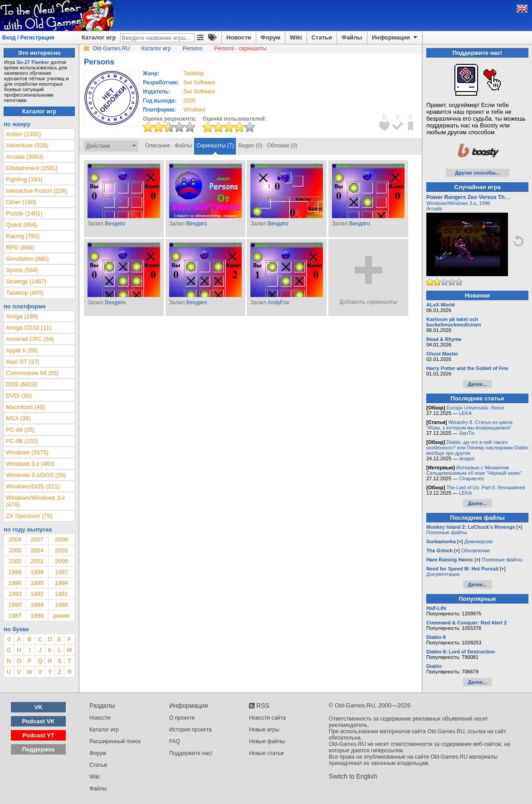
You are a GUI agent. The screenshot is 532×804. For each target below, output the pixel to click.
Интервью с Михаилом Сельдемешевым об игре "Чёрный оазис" (474, 470)
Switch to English (353, 776)
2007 (37, 539)
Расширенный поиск (115, 741)
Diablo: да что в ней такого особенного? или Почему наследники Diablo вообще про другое (477, 448)
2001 (37, 561)
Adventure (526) (27, 145)
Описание (158, 146)
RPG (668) (20, 247)
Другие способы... (477, 173)
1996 (15, 583)
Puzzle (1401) (24, 213)
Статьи (322, 37)
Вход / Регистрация (28, 38)
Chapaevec (472, 478)
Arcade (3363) (24, 157)
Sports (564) (22, 270)
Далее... (477, 384)
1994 (61, 583)
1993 (15, 594)
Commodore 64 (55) (32, 373)
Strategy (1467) (26, 281)
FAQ (175, 741)
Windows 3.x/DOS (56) (36, 475)
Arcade (434, 209)
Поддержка (39, 749)
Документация (443, 574)
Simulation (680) (27, 259)
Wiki (296, 37)
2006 (61, 539)
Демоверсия (478, 541)
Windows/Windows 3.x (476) (35, 501)
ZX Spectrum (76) (29, 516)
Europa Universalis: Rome (475, 408)
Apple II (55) (22, 350)
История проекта (190, 730)
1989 (37, 605)
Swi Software (199, 83)
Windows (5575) (27, 452)
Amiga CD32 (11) (29, 328)
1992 (37, 594)
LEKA (465, 413)
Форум (271, 37)
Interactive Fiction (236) (37, 191)
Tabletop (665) (25, 293)
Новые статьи (266, 753)
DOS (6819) (22, 384)
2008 (15, 539)
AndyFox (278, 302)
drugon (467, 458)
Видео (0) (250, 146)
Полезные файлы (447, 532)
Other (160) (21, 202)
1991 (61, 594)
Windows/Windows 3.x (451, 203)
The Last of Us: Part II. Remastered (486, 487)
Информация (395, 38)
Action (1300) (23, 134)
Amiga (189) (22, 316)
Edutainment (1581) (32, 168)
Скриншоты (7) (215, 146)
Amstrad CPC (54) (30, 339)
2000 (189, 101)
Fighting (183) (24, 179)
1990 (15, 605)
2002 (15, 561)
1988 (61, 605)
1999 (15, 572)
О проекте (182, 718)
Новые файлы (267, 741)
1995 (37, 583)
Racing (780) (23, 236)
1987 (15, 616)
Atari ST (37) (22, 362)
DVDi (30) (19, 396)
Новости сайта (267, 718)
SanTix (467, 433)
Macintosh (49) (25, 407)
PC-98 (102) (22, 441)
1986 (37, 616)
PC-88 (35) (20, 430)
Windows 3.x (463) (30, 464)
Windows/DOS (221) (33, 486)
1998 (37, 572)
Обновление (476, 551)
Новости (239, 37)
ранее (61, 616)
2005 (15, 550)
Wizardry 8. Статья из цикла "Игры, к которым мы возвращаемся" (469, 425)
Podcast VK (38, 721)
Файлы (352, 37)
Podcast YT (38, 735)
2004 (37, 550)
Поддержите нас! (191, 753)
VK (39, 707)
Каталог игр (99, 37)
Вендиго (115, 224)
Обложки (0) (282, 146)
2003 (61, 550)
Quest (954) (22, 225)
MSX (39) (18, 418)
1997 (61, 572)
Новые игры (264, 730)
